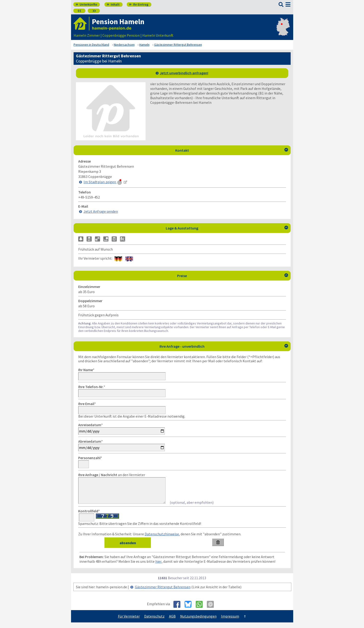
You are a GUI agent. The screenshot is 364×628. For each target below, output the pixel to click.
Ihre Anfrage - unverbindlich (224, 346)
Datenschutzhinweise (162, 540)
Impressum (230, 622)
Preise (233, 276)
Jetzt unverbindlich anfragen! (184, 73)
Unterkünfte (86, 4)
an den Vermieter (112, 475)
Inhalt (113, 4)
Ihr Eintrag (139, 4)
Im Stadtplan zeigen (103, 182)
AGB (172, 622)
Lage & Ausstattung (227, 228)
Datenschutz (154, 622)
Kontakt (232, 150)
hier (158, 567)
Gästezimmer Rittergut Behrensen (163, 592)
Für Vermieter (129, 622)
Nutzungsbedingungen (198, 622)
